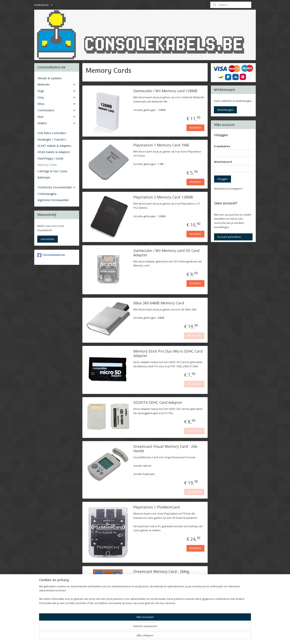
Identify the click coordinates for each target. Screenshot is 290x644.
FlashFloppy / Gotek (50, 158)
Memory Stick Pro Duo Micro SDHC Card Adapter (168, 354)
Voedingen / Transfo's (52, 139)
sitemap (132, 637)
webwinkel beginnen (156, 637)
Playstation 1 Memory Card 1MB (161, 145)
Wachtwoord (223, 162)
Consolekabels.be (51, 255)
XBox (57, 104)
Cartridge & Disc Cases (52, 171)
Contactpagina (47, 194)
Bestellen (195, 127)
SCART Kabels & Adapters (54, 146)
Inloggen (223, 179)
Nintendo (57, 84)
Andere (57, 123)
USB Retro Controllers (52, 133)
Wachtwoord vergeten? (228, 189)
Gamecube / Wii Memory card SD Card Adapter (166, 253)
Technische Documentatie (57, 187)
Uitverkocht (194, 335)
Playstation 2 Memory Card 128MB (163, 197)
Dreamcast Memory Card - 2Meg (161, 572)
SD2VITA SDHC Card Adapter (158, 403)
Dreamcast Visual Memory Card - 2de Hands (165, 449)
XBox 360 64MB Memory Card (159, 303)
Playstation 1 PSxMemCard (156, 507)
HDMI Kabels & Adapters (54, 152)
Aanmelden (48, 239)
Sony (57, 97)
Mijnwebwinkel (191, 637)
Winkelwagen (225, 110)
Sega (57, 91)
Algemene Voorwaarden (53, 200)
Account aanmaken (229, 237)
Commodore (57, 110)
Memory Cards (47, 165)
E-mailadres (222, 146)
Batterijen (44, 177)
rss (140, 637)
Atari (57, 117)
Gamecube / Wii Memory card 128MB (165, 91)
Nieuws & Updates (50, 78)
